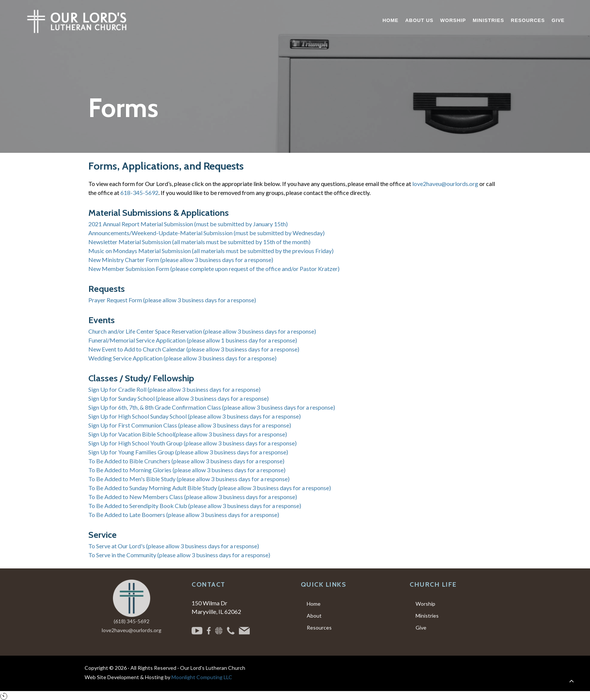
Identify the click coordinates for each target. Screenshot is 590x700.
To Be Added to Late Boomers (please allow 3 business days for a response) (184, 515)
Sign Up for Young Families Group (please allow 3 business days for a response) (188, 452)
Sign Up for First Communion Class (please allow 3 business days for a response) (190, 425)
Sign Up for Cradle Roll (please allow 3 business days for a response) (174, 389)
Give (421, 628)
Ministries (427, 616)
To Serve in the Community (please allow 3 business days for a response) (179, 555)
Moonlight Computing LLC (202, 677)
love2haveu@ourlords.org (445, 184)
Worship (425, 604)
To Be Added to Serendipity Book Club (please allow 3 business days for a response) (195, 506)
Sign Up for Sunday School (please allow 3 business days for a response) (179, 398)
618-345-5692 (139, 193)
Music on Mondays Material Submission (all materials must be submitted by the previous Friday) (211, 251)
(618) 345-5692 (132, 621)
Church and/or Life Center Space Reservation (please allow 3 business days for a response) (202, 331)
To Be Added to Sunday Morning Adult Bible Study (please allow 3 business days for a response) (210, 488)
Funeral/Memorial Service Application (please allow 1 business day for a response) (193, 340)
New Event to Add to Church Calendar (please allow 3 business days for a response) (194, 349)
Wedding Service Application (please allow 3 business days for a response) (182, 358)
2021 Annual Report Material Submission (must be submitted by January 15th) (188, 224)
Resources (319, 628)
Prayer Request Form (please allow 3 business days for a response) (172, 300)
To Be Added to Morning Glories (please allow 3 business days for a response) (187, 470)
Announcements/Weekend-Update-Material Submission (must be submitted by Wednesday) (206, 233)
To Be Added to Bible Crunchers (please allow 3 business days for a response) (186, 461)
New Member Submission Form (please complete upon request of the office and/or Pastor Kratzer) (214, 269)
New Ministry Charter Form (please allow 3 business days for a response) (181, 260)
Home (314, 604)
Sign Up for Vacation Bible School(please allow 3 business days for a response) (188, 434)
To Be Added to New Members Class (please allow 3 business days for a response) (193, 497)
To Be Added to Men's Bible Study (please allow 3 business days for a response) (189, 479)
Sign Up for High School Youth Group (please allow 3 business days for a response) (193, 443)
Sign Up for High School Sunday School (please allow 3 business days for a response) (195, 416)
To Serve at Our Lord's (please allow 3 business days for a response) (174, 546)
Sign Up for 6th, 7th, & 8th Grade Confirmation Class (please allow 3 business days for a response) (212, 407)
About (314, 616)
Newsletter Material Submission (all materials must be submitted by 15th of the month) (199, 242)
